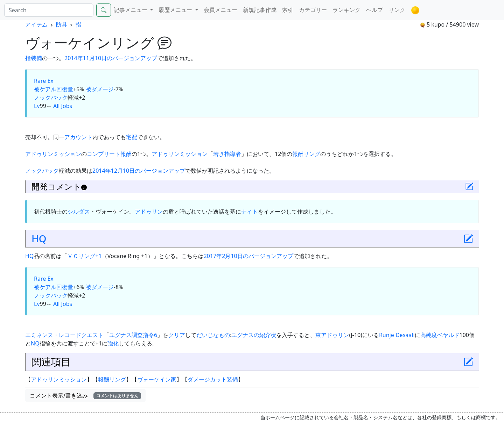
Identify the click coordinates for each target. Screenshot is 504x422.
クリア (177, 335)
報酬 (126, 154)
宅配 (132, 137)
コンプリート (104, 154)
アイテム (36, 24)
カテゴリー (313, 10)
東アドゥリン (332, 335)
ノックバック (51, 98)
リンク (397, 10)
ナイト (250, 212)
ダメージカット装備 (213, 379)
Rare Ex (44, 81)
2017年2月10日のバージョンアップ (248, 256)
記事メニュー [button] (131, 10)
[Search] (49, 10)
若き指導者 (227, 154)
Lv (37, 106)
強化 (113, 343)
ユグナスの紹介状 (254, 335)
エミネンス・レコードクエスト (64, 335)
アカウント (78, 137)
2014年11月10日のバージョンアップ (111, 58)
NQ (35, 343)
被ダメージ (100, 89)
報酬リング (306, 154)
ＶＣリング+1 (84, 256)
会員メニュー (220, 10)
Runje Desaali (397, 335)
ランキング (346, 10)
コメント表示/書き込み (85, 395)
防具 (62, 24)
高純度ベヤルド (440, 335)
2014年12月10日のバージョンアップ (139, 171)
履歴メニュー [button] (176, 10)
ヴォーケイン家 (157, 379)
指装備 (34, 58)
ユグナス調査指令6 (133, 335)
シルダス (79, 212)
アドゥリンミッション (53, 154)
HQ (39, 238)
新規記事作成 (260, 10)
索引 (288, 10)
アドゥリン (149, 212)
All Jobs (63, 106)
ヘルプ (374, 10)
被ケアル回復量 (54, 89)
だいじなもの (213, 335)
